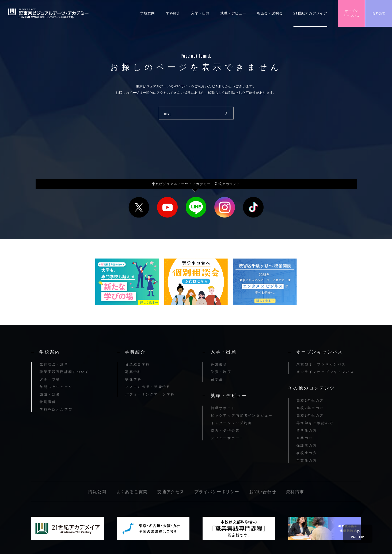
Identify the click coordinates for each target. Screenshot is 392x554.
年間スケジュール (56, 387)
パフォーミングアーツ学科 (150, 394)
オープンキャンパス (351, 13)
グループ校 (50, 379)
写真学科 (134, 372)
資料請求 (379, 13)
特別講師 (48, 402)
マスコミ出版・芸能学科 (148, 387)
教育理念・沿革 (54, 364)
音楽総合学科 (138, 364)
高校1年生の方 (310, 400)
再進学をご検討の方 (315, 423)
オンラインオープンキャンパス (325, 372)
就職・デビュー (233, 13)
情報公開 (97, 492)
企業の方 (305, 438)
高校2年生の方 (310, 408)
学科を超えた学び (56, 409)
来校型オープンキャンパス (321, 364)
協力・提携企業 (225, 431)
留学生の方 (307, 431)
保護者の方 (307, 446)
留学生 (217, 379)
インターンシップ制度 (231, 423)
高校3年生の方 (310, 415)
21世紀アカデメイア (310, 13)
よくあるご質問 (132, 492)
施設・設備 (50, 394)
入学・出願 (200, 13)
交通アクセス (171, 492)
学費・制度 (221, 372)
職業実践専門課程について (64, 372)
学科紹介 (173, 13)
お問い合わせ (263, 492)
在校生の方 (307, 453)
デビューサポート (227, 438)
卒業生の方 (307, 461)
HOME (168, 115)
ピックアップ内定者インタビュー (242, 415)
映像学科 (134, 379)
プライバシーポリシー (217, 492)
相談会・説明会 (270, 13)
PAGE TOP (358, 537)
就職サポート (223, 408)
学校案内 (148, 13)
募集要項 (219, 364)
